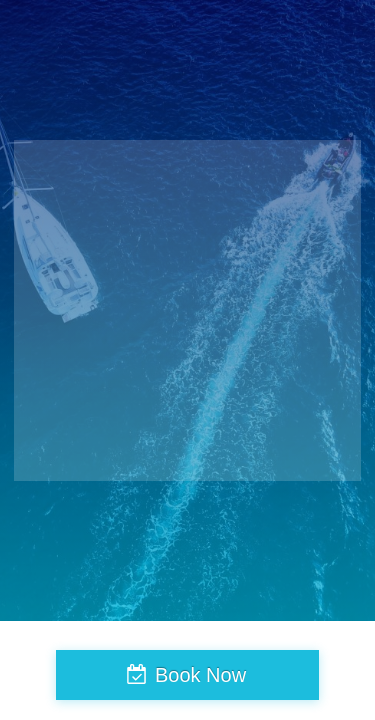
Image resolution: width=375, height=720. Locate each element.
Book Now (200, 675)
